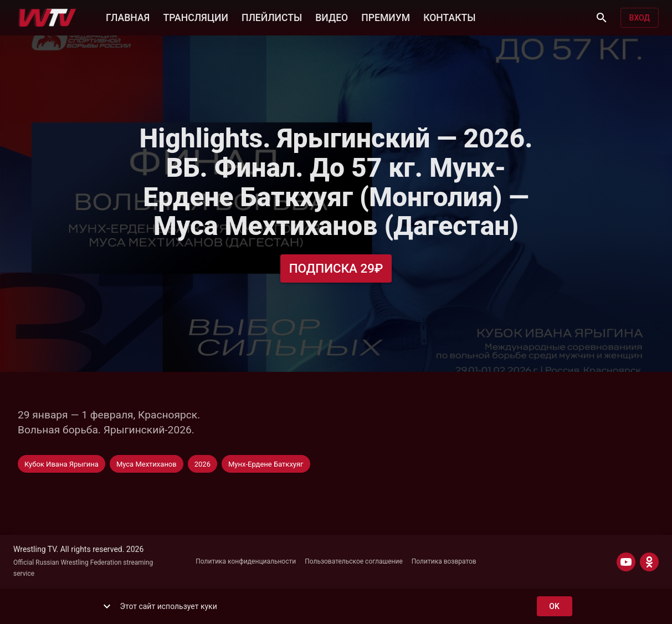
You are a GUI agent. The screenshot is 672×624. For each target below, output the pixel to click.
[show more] (107, 606)
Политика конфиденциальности (246, 561)
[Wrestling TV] (47, 18)
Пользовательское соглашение (354, 561)
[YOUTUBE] (626, 562)
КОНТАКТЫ (449, 17)
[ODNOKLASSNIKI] (649, 562)
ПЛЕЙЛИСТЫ (272, 17)
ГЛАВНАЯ (128, 17)
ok (555, 607)
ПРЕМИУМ (386, 17)
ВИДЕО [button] (332, 17)
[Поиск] (602, 18)
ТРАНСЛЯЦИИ (195, 17)
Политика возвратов (444, 561)
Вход (640, 18)
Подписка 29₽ (336, 268)
